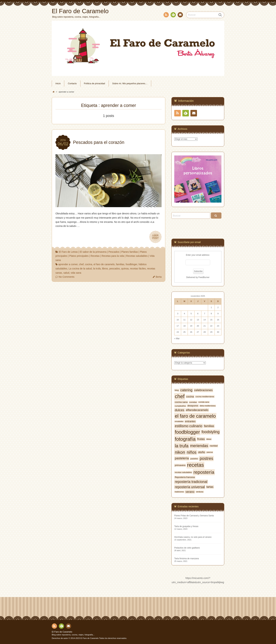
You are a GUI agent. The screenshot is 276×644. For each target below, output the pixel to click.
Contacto (180, 15)
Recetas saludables (137, 256)
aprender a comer (68, 264)
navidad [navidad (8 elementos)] (214, 446)
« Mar (177, 339)
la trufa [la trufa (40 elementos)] (182, 446)
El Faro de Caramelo (62, 632)
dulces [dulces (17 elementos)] (180, 410)
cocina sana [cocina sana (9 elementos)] (181, 402)
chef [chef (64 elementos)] (180, 396)
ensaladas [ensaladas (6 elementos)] (179, 421)
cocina (89, 264)
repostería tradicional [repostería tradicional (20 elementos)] (191, 482)
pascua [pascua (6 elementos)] (210, 452)
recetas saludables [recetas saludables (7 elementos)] (183, 472)
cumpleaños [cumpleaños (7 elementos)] (180, 406)
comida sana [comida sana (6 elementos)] (204, 402)
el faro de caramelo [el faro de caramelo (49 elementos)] (195, 416)
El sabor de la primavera (93, 252)
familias (120, 264)
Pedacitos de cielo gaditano (187, 548)
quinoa (125, 269)
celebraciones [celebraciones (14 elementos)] (203, 390)
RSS (166, 15)
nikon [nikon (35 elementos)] (180, 452)
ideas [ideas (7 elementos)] (209, 439)
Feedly (173, 15)
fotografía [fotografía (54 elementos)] (185, 439)
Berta (159, 277)
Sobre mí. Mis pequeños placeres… (130, 84)
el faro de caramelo (104, 264)
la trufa (97, 269)
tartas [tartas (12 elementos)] (210, 487)
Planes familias (130, 252)
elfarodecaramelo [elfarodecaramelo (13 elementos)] (197, 410)
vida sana (76, 273)
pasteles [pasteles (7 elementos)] (194, 459)
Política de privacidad (95, 84)
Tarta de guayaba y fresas (186, 526)
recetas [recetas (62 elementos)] (196, 465)
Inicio (58, 84)
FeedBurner (204, 277)
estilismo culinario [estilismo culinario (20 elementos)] (189, 426)
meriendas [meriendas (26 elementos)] (199, 446)
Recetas (95, 256)
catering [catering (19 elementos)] (186, 390)
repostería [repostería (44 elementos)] (204, 472)
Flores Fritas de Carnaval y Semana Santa (194, 516)
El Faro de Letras (68, 252)
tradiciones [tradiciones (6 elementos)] (179, 492)
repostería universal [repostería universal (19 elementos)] (190, 487)
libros (105, 269)
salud (66, 273)
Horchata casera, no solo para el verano (193, 537)
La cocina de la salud (80, 269)
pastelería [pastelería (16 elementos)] (182, 458)
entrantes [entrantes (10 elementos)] (190, 421)
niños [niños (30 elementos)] (192, 452)
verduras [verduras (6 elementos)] (200, 492)
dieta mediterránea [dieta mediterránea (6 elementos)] (208, 406)
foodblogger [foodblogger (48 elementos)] (187, 432)
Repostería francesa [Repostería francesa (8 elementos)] (185, 477)
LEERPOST (155, 237)
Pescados (114, 252)
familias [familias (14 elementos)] (209, 426)
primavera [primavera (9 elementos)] (180, 465)
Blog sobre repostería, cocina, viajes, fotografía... (73, 635)
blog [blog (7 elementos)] (177, 390)
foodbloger (131, 264)
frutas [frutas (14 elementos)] (201, 439)
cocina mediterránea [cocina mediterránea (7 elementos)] (205, 396)
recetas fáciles (138, 269)
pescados (115, 269)
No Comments (66, 277)
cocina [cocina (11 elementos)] (190, 396)
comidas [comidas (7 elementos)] (193, 402)
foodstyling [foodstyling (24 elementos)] (211, 432)
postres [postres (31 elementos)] (206, 458)
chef (81, 264)
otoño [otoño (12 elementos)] (201, 452)
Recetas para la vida (113, 256)
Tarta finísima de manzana (186, 559)
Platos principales (79, 256)
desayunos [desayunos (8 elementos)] (193, 406)
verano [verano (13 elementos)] (190, 492)
